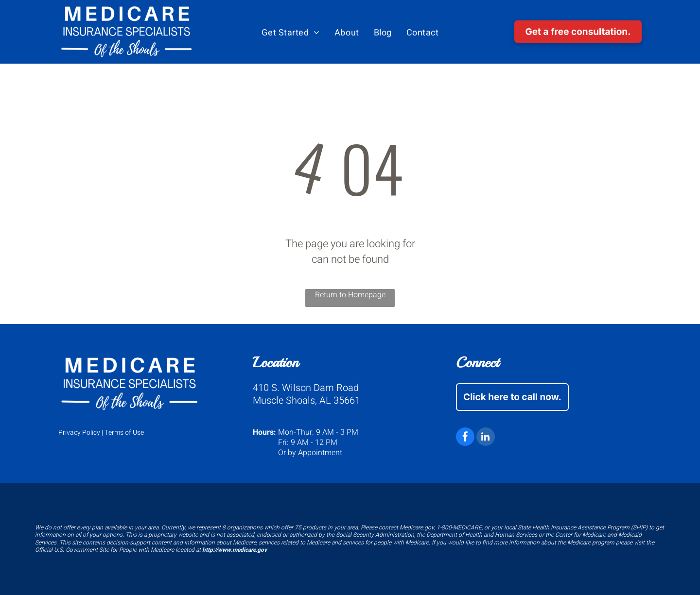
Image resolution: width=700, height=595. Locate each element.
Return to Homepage (350, 295)
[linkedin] (486, 438)
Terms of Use (124, 433)
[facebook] (465, 438)
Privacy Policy (79, 433)
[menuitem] (291, 33)
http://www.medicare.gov (235, 550)
